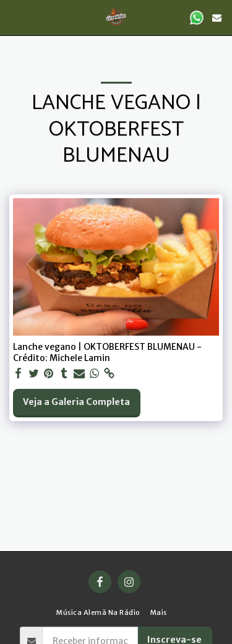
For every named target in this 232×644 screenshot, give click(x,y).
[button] (14, 17)
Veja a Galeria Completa (76, 402)
